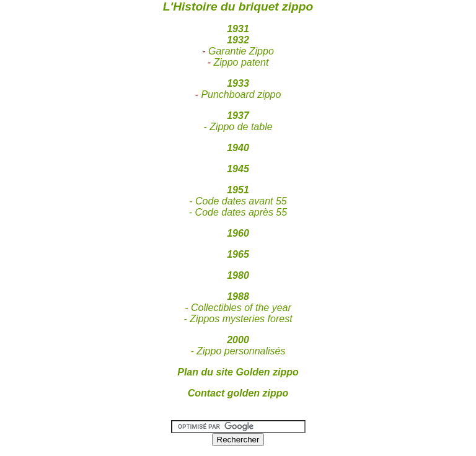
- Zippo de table (238, 127)
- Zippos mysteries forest (238, 319)
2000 (238, 340)
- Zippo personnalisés (238, 351)
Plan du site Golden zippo (238, 372)
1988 (238, 296)
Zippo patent (241, 62)
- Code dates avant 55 (238, 201)
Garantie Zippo (241, 51)
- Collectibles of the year (238, 308)
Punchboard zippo (241, 94)
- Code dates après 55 (238, 212)
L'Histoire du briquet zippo (238, 7)
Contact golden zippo (238, 393)
